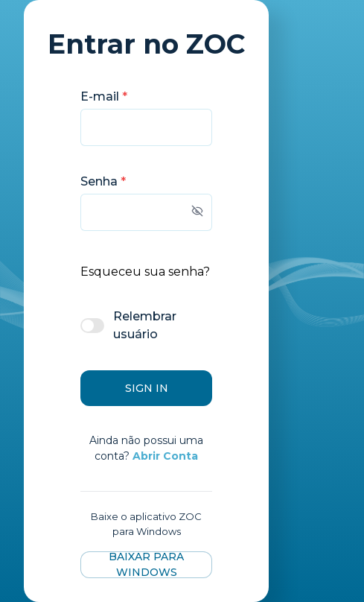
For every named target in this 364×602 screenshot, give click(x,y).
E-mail (104, 96)
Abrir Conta (165, 456)
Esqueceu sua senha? (145, 272)
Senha (103, 181)
